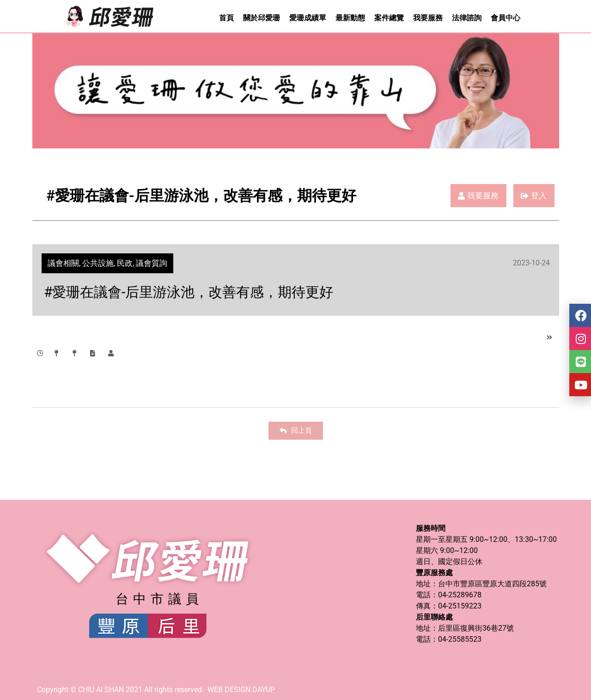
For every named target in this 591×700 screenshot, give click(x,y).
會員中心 (506, 18)
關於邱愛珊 (262, 18)
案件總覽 (389, 18)
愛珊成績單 (308, 18)
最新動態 (350, 18)
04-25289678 (460, 595)
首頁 (226, 18)
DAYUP (264, 690)
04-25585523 (460, 639)
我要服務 (428, 18)
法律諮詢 (467, 18)
